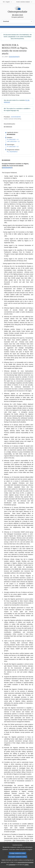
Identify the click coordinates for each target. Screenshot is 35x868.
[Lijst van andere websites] (24, 2)
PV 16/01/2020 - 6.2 (13, 147)
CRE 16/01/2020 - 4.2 (13, 141)
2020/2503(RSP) (14, 57)
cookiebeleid (12, 866)
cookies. (27, 866)
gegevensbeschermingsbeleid (25, 864)
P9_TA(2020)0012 (12, 152)
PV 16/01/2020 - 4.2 (13, 139)
